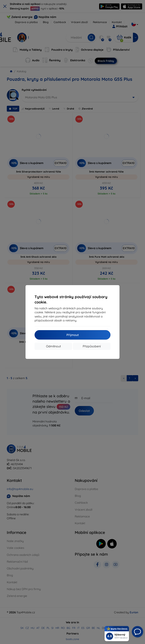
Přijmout (73, 335)
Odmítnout (53, 346)
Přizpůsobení (92, 346)
